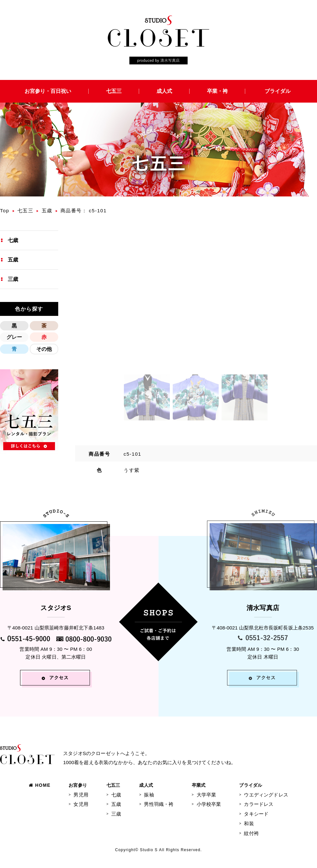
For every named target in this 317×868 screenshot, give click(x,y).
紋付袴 (251, 833)
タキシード (256, 814)
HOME (40, 785)
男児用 (81, 795)
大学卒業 (207, 795)
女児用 (81, 804)
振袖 (149, 795)
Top (5, 211)
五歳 (47, 211)
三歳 (13, 279)
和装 (249, 823)
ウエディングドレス (266, 795)
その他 (44, 349)
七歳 (13, 240)
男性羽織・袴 (159, 804)
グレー (14, 337)
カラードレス (259, 804)
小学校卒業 (209, 804)
